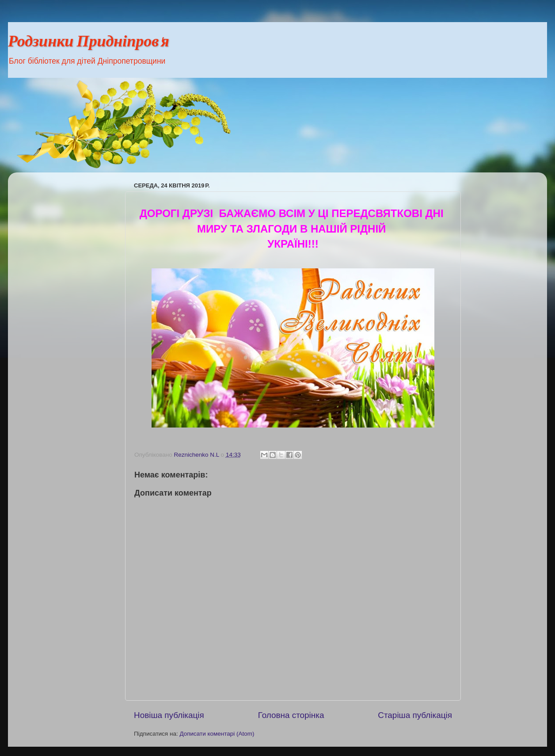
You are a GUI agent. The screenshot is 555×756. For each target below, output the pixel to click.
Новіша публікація (169, 715)
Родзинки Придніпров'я (89, 43)
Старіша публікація (415, 715)
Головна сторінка (291, 715)
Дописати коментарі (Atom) (217, 734)
